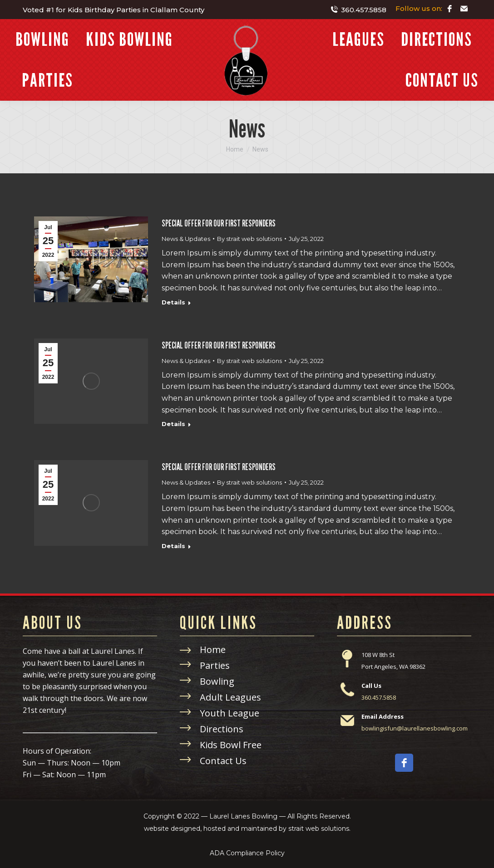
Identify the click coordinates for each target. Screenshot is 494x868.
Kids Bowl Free (231, 745)
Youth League (230, 713)
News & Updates (186, 239)
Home (213, 650)
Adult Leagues (230, 697)
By (249, 239)
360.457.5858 (358, 10)
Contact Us (223, 761)
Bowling (217, 682)
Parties (215, 666)
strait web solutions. (319, 829)
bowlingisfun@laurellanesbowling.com (415, 728)
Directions (222, 729)
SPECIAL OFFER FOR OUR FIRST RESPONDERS (219, 223)
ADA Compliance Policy (247, 853)
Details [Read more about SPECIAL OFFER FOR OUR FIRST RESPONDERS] (173, 302)
